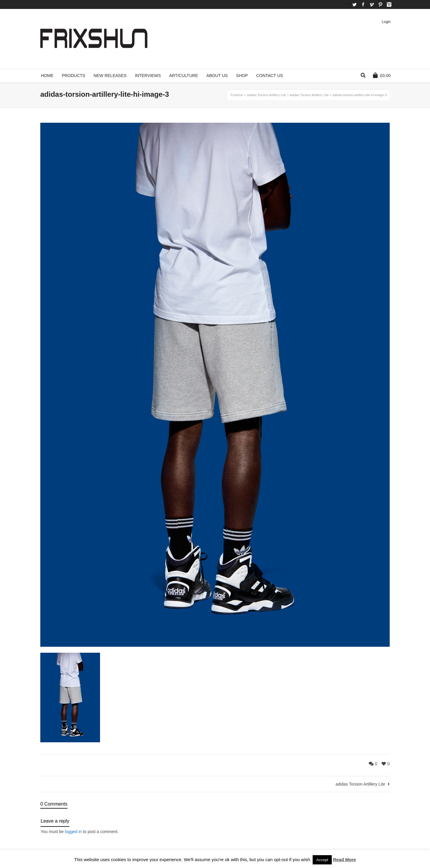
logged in (73, 832)
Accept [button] (322, 860)
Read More (344, 859)
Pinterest (380, 4)
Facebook (363, 4)
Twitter (354, 4)
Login (386, 22)
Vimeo (372, 4)
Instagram (389, 4)
